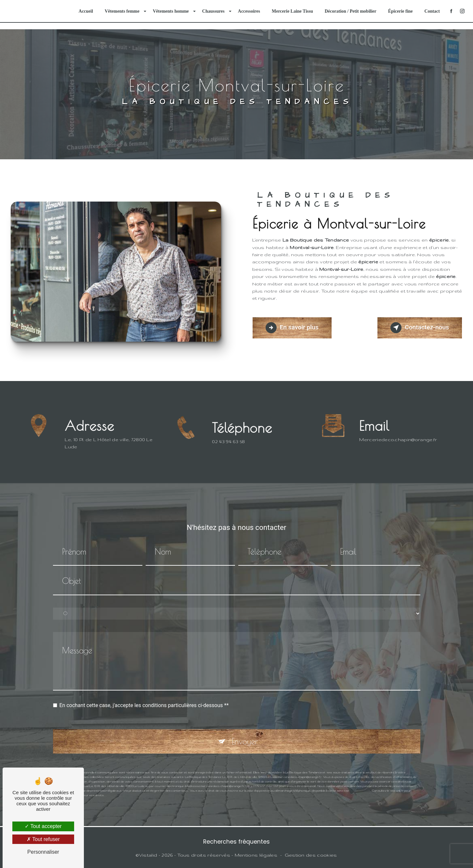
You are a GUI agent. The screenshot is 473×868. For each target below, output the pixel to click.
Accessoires (249, 11)
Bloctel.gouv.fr (361, 783)
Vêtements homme (171, 11)
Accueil (86, 11)
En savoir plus (292, 328)
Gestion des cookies (311, 855)
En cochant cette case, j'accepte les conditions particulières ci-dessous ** (144, 698)
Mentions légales (256, 855)
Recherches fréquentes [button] (236, 842)
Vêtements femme (122, 11)
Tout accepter (43, 826)
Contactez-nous (420, 328)
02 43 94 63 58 (229, 449)
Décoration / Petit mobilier (351, 11)
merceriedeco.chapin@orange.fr (398, 432)
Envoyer (245, 734)
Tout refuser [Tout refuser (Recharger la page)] (43, 839)
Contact (432, 11)
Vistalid (148, 855)
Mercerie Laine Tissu (292, 11)
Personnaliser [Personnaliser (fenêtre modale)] (43, 852)
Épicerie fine (401, 11)
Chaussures (213, 11)
